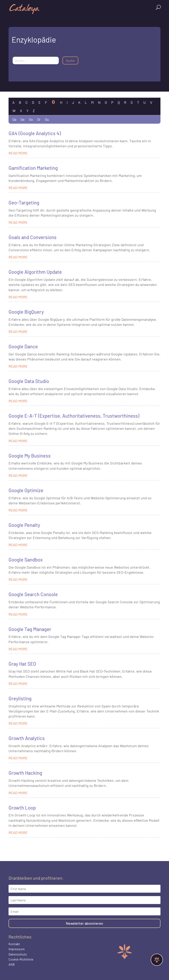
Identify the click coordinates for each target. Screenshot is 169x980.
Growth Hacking (25, 773)
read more (18, 153)
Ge (22, 119)
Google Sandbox (26, 560)
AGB (12, 964)
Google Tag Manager (30, 629)
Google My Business (30, 456)
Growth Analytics (27, 738)
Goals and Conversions (33, 237)
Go (31, 119)
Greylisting (20, 698)
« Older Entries (18, 844)
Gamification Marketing (33, 168)
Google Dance (23, 346)
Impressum (17, 949)
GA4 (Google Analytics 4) (35, 133)
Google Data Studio (29, 381)
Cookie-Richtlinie (21, 959)
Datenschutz (18, 954)
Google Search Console (33, 594)
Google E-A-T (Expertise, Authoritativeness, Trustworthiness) (74, 416)
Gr (39, 119)
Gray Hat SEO (22, 664)
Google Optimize (26, 490)
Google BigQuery (26, 312)
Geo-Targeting (24, 203)
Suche (70, 60)
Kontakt (14, 944)
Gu (47, 119)
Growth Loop (22, 808)
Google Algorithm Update (35, 272)
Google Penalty (24, 525)
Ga (14, 119)
